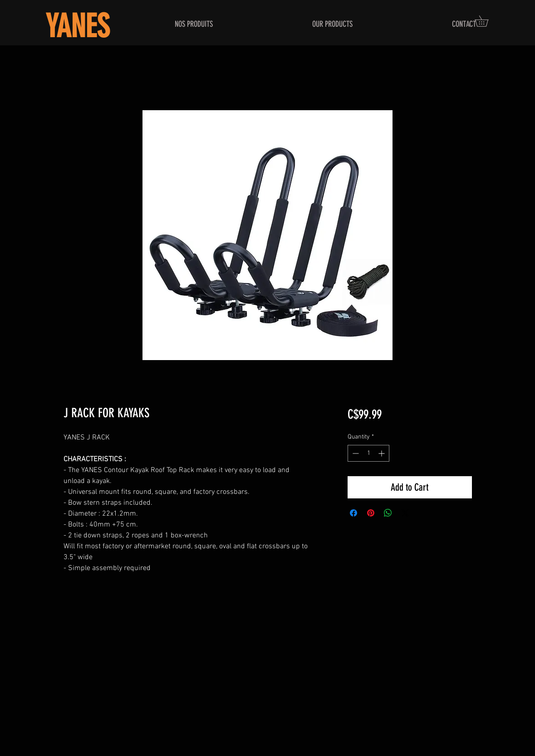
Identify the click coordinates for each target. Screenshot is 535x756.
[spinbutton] (368, 453)
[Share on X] (405, 513)
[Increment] (382, 453)
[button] (487, 21)
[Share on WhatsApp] (388, 513)
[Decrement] (355, 453)
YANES (77, 27)
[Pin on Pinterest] (371, 513)
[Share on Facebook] (353, 513)
